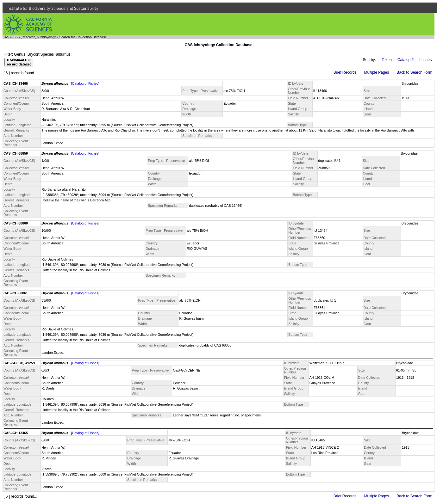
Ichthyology (48, 37)
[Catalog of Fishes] (85, 83)
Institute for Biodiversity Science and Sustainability (52, 8)
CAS (6, 37)
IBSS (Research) (25, 37)
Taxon (387, 60)
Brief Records (345, 72)
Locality (426, 60)
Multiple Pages (377, 72)
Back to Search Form (414, 72)
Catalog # (406, 60)
